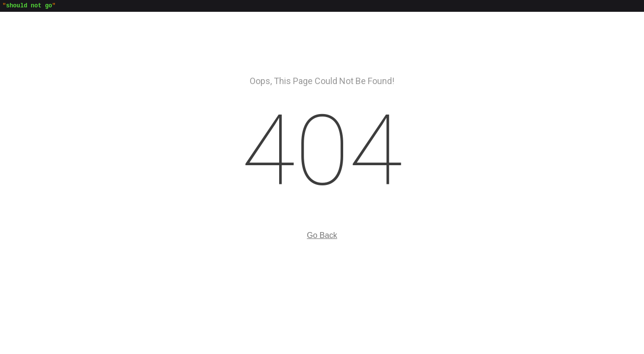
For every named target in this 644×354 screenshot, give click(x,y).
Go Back (322, 237)
